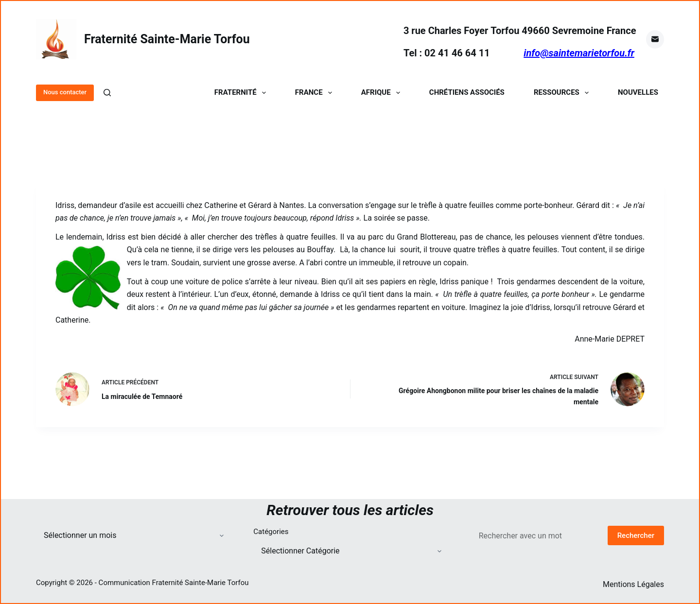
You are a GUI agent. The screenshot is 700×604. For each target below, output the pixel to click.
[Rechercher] (107, 93)
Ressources (563, 93)
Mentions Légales (633, 584)
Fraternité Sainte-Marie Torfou (167, 39)
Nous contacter (65, 92)
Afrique (383, 93)
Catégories (271, 532)
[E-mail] (655, 39)
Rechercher (636, 535)
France (315, 93)
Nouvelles (638, 93)
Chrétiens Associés (467, 93)
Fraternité (242, 93)
